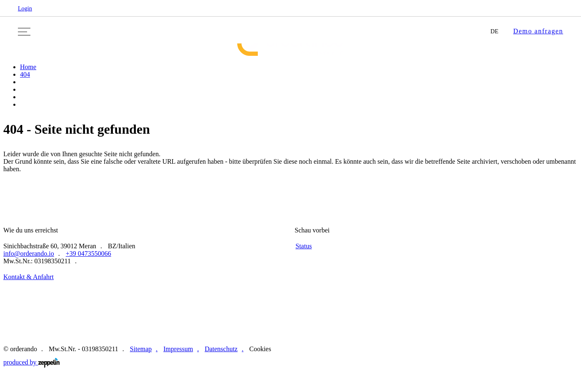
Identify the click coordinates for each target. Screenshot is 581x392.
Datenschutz (221, 349)
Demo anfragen (538, 31)
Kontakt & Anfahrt (29, 277)
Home (28, 67)
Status (304, 246)
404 (25, 74)
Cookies (260, 349)
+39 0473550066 (89, 253)
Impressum (178, 349)
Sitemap (141, 349)
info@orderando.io (29, 253)
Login (25, 8)
